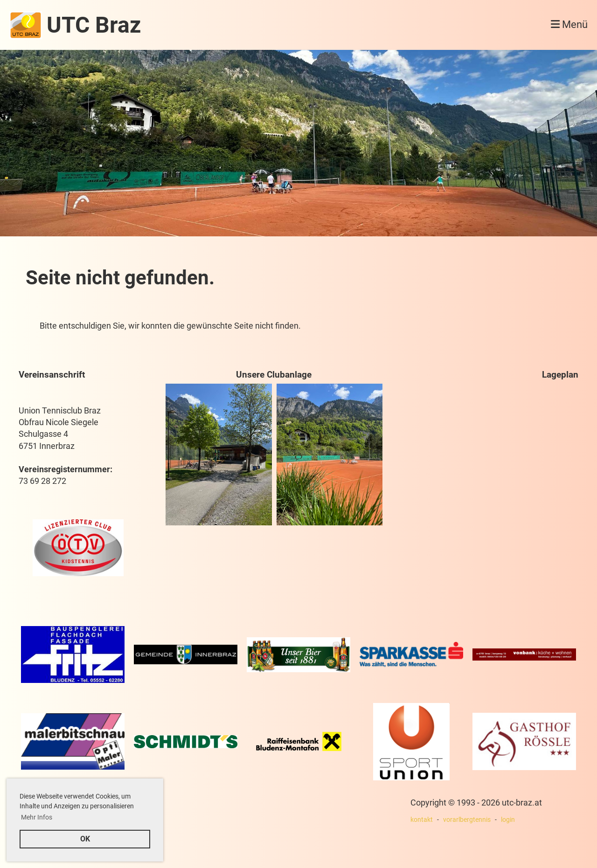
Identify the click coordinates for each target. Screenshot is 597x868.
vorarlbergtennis (467, 820)
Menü (569, 24)
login (508, 820)
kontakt (422, 820)
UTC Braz (94, 25)
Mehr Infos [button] (37, 817)
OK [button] (85, 839)
